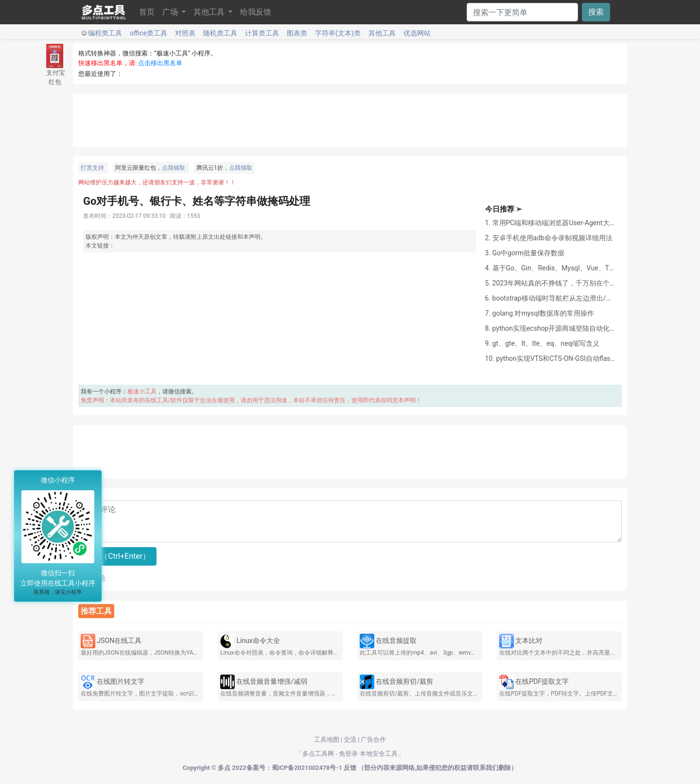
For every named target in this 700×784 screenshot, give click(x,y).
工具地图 (327, 739)
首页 (147, 12)
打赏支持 (92, 168)
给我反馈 (256, 12)
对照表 (185, 33)
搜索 (596, 12)
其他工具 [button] (210, 12)
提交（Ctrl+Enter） (117, 556)
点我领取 (174, 168)
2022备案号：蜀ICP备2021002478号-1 (287, 768)
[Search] (522, 12)
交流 (350, 739)
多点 (224, 768)
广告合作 (373, 739)
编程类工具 (105, 33)
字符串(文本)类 (338, 33)
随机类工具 (220, 33)
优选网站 (417, 33)
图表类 (297, 33)
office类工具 (149, 33)
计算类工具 (262, 33)
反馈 (350, 768)
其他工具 (382, 33)
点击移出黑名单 (160, 63)
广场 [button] (171, 12)
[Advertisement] (350, 121)
